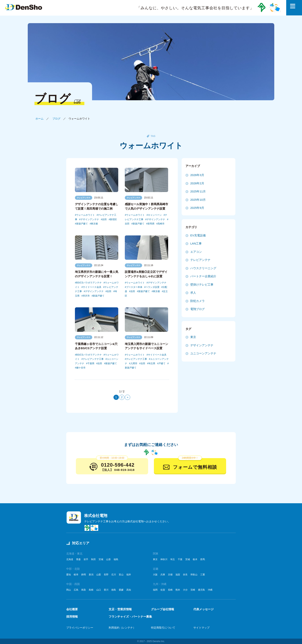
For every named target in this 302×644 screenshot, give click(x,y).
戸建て (162, 363)
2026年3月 (197, 175)
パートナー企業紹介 (203, 276)
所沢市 (86, 296)
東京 (193, 337)
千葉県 (91, 363)
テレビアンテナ (84, 198)
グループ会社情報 (163, 609)
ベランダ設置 (153, 287)
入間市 (134, 363)
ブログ (56, 119)
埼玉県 (152, 363)
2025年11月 (198, 191)
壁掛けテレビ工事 (202, 284)
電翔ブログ (198, 309)
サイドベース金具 (92, 287)
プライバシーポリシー (80, 628)
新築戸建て (82, 224)
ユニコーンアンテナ (203, 353)
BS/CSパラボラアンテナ (89, 283)
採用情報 (72, 617)
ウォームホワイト (86, 215)
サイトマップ (201, 628)
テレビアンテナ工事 (93, 359)
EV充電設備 (198, 235)
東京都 (94, 224)
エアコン (196, 252)
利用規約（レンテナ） (122, 628)
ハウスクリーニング (203, 268)
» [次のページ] (128, 397)
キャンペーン (155, 215)
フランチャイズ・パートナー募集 (130, 617)
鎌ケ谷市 (81, 368)
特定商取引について (163, 628)
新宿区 (113, 219)
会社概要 (72, 609)
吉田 (104, 219)
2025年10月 (198, 200)
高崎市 (161, 224)
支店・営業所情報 (120, 609)
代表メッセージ (203, 609)
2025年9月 (197, 208)
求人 (193, 293)
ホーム (39, 119)
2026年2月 (197, 183)
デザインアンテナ (90, 219)
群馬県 (151, 224)
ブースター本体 (134, 287)
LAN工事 (196, 243)
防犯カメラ (198, 301)
